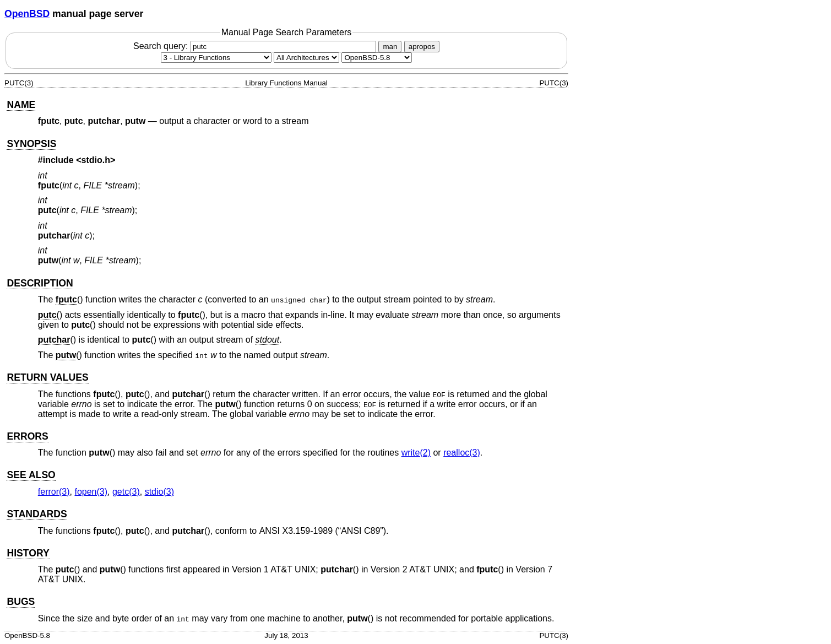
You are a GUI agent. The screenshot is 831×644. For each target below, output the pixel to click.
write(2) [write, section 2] (416, 453)
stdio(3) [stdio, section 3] (159, 492)
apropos (422, 47)
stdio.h (96, 160)
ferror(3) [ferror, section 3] (54, 492)
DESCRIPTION (40, 283)
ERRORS (27, 436)
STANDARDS (37, 514)
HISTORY (28, 553)
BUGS (21, 602)
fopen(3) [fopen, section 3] (91, 492)
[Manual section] (216, 58)
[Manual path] (377, 58)
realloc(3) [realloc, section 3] (462, 453)
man (390, 47)
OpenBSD (27, 14)
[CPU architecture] (306, 58)
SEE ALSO (31, 475)
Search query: (256, 46)
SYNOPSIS (31, 144)
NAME (21, 105)
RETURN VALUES (47, 377)
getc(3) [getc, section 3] (126, 492)
